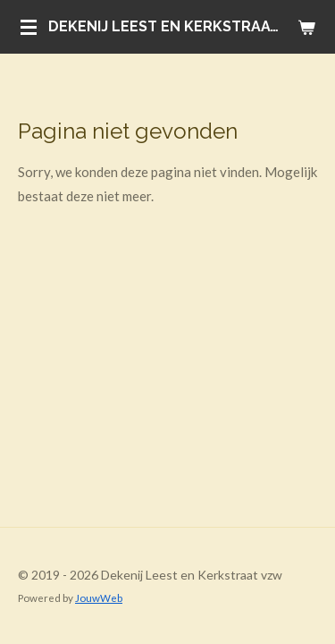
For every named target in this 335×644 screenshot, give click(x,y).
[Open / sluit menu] (29, 27)
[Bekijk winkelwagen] (306, 27)
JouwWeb (99, 597)
